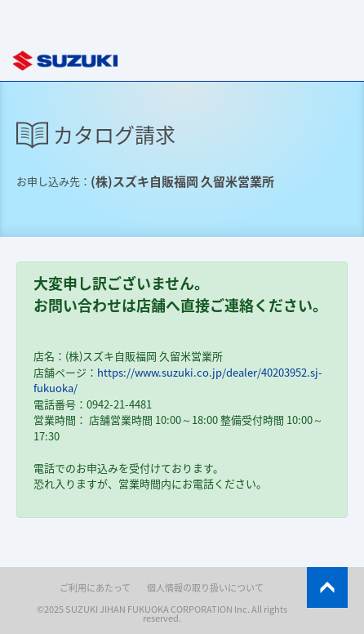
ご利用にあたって (95, 588)
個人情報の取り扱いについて (205, 588)
